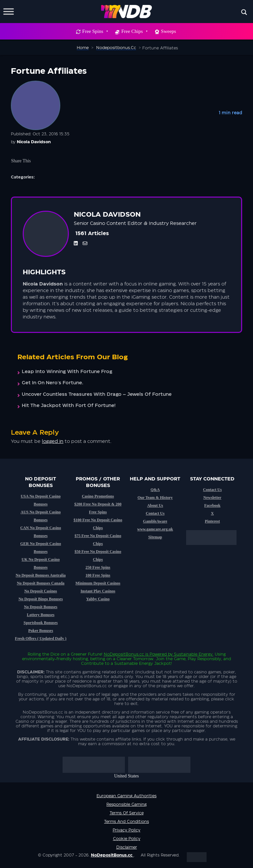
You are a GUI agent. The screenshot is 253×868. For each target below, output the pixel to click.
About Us (155, 505)
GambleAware (155, 521)
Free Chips (134, 31)
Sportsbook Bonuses (41, 623)
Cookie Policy (127, 839)
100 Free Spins (98, 575)
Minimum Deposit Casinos (98, 583)
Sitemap (155, 537)
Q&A (155, 490)
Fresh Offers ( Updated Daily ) (41, 638)
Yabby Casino (98, 599)
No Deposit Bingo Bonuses (41, 599)
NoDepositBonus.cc (124, 654)
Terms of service (127, 813)
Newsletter (212, 498)
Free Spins (95, 31)
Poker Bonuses (41, 631)
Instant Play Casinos (98, 591)
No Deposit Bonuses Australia (41, 575)
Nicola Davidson (34, 142)
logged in (53, 442)
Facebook (212, 505)
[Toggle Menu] (9, 11)
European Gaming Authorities (126, 796)
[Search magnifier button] (244, 12)
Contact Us (155, 513)
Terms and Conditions (126, 822)
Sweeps (169, 31)
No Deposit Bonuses (41, 607)
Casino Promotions (98, 496)
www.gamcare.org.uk (155, 529)
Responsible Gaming (126, 804)
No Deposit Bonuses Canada (41, 583)
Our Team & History (155, 498)
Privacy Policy (126, 830)
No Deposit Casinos (41, 591)
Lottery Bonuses (41, 615)
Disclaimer (127, 847)
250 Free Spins (98, 567)
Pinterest (212, 521)
